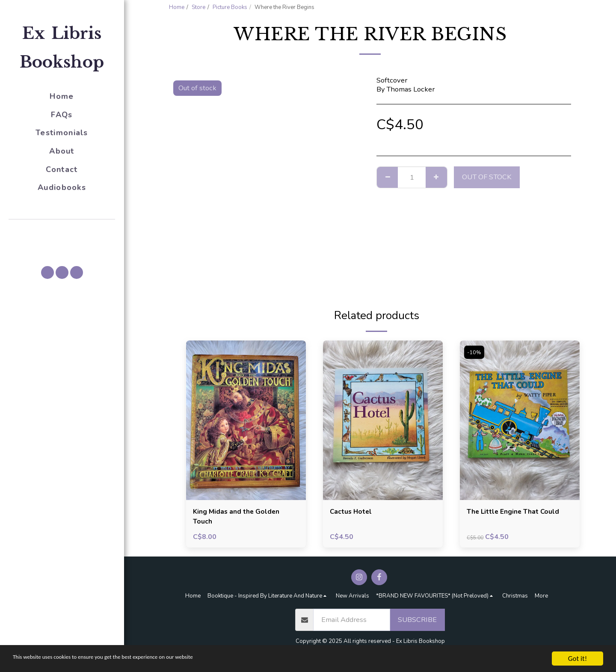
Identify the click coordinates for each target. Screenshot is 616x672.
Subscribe (417, 621)
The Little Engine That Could (515, 512)
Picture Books (230, 7)
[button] (62, 231)
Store (198, 7)
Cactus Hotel (352, 512)
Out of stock (487, 177)
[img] (246, 420)
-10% (475, 352)
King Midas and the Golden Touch (238, 517)
